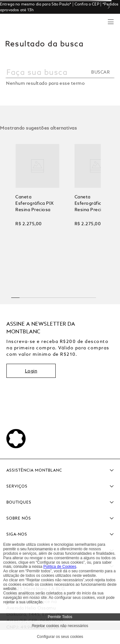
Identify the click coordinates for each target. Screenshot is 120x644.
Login (31, 371)
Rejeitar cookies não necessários (60, 626)
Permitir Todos (60, 617)
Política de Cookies (60, 567)
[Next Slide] (111, 7)
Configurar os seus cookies (60, 637)
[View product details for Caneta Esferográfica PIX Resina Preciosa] (37, 211)
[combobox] (60, 76)
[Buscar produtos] (102, 72)
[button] (16, 295)
